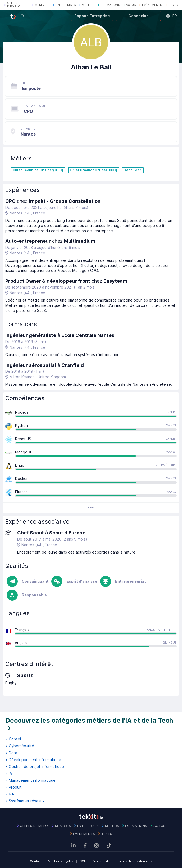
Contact (36, 861)
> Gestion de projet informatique (35, 767)
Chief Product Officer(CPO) (94, 170)
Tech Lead (133, 170)
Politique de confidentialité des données (122, 861)
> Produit (13, 787)
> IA (9, 773)
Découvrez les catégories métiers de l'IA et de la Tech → (89, 724)
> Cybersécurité (20, 746)
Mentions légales (61, 861)
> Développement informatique (33, 760)
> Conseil (13, 739)
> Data (11, 753)
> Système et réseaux (25, 801)
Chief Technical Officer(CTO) (38, 170)
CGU (83, 861)
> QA (10, 794)
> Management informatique (30, 780)
